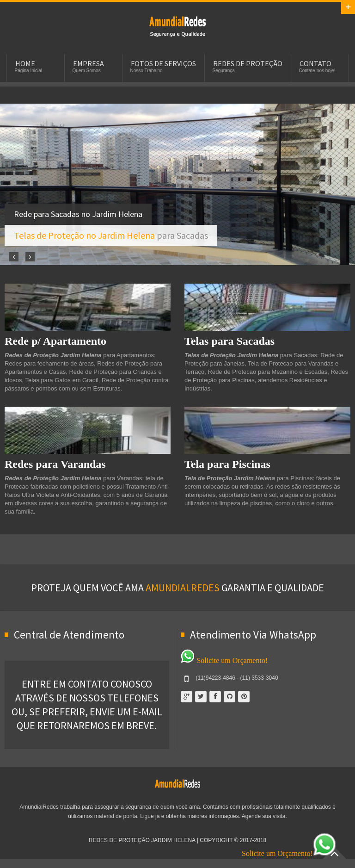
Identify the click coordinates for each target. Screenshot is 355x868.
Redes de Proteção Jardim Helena (177, 26)
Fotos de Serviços (163, 63)
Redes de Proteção (248, 63)
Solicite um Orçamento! (224, 660)
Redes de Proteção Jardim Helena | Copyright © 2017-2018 (178, 840)
